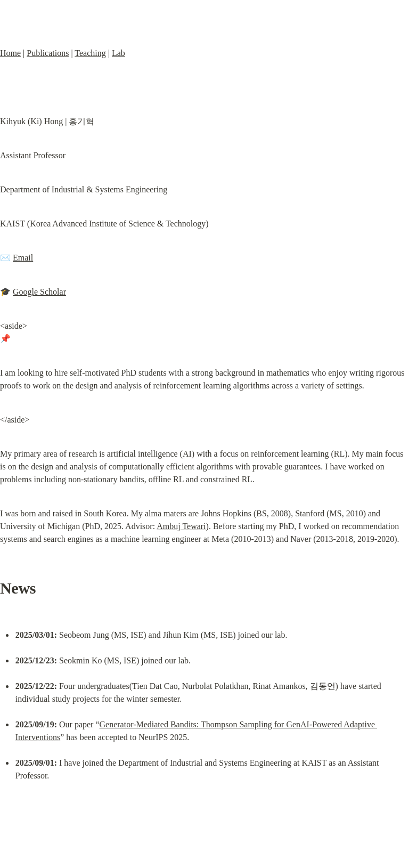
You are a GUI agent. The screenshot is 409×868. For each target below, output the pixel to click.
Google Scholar (39, 292)
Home (10, 53)
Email (23, 258)
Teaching (90, 53)
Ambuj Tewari (181, 526)
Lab (118, 53)
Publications (48, 53)
